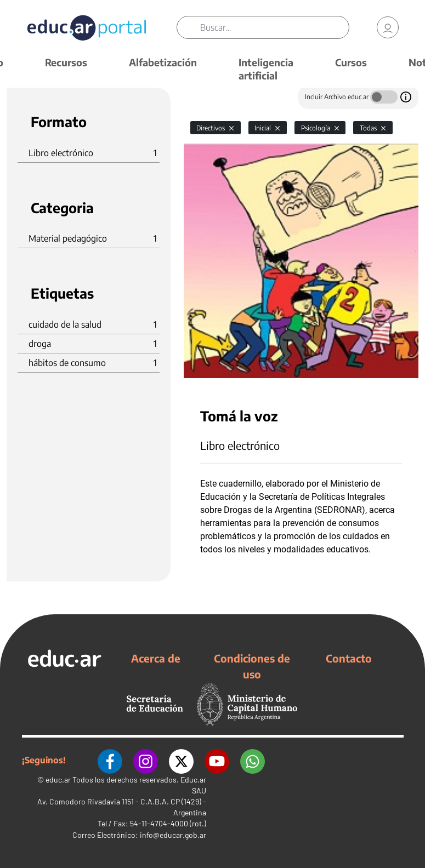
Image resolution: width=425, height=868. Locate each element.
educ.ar (58, 780)
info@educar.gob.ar (173, 835)
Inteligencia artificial (266, 69)
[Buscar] (274, 27)
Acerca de (156, 658)
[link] (388, 27)
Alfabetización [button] (163, 62)
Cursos (351, 62)
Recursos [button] (66, 62)
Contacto (349, 658)
